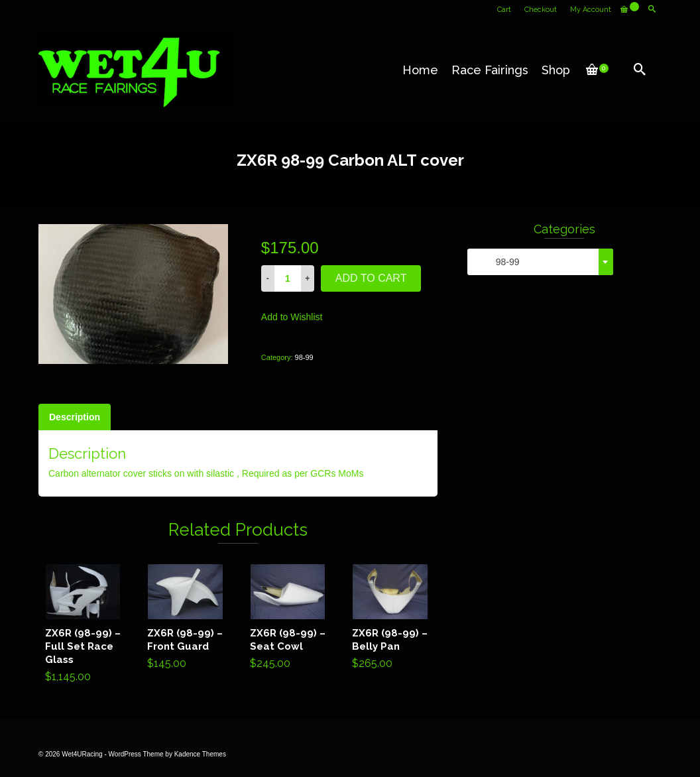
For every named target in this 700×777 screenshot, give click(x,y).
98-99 (304, 357)
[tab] (75, 417)
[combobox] (540, 262)
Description (75, 417)
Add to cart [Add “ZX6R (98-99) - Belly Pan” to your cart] (390, 619)
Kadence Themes (200, 754)
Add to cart (371, 278)
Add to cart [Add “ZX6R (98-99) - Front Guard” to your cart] (185, 619)
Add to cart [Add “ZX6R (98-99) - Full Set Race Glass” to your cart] (83, 626)
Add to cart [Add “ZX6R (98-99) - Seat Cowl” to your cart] (288, 619)
